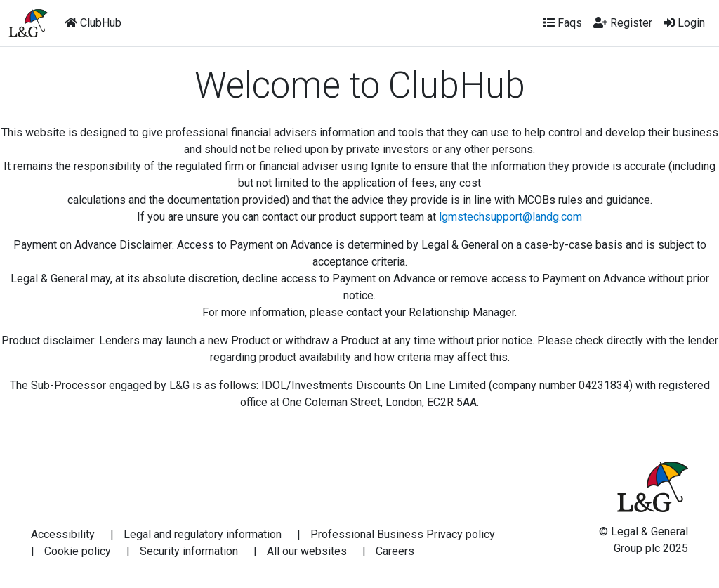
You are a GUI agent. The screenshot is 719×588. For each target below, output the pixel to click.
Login (684, 23)
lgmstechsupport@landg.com (510, 217)
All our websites (307, 551)
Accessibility (63, 534)
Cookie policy (78, 551)
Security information (189, 551)
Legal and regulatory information (203, 534)
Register (623, 23)
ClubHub (93, 23)
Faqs (563, 23)
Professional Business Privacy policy (403, 534)
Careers (395, 551)
